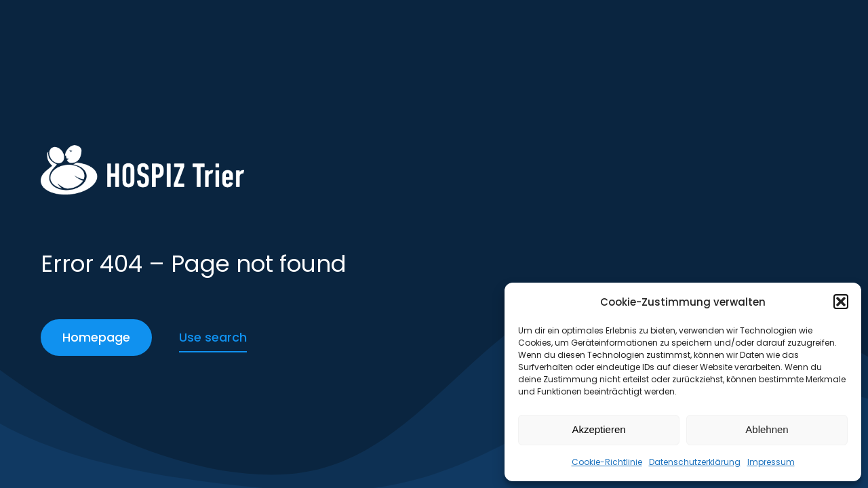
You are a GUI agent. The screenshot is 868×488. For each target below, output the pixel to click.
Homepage (96, 337)
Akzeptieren (598, 429)
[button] (841, 302)
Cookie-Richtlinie (607, 462)
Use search (213, 337)
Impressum (771, 462)
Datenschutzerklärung (695, 462)
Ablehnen (767, 429)
